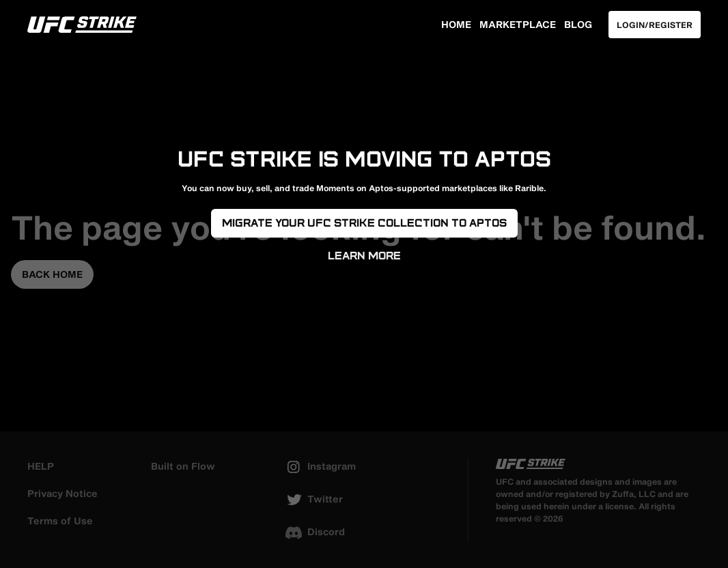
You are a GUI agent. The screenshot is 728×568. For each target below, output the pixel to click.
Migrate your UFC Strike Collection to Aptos (364, 223)
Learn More (364, 256)
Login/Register (655, 25)
